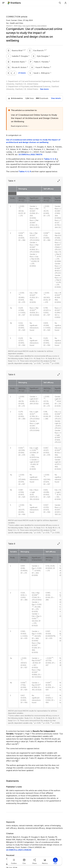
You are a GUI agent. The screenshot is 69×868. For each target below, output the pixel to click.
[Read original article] (20, 126)
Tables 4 (48, 159)
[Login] (66, 3)
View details (56, 98)
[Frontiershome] (14, 3)
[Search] (60, 3)
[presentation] (47, 164)
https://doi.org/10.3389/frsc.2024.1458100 (32, 26)
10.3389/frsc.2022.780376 (30, 154)
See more (44, 89)
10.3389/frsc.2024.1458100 (19, 850)
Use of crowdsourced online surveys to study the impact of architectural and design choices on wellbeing (33, 141)
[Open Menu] (3, 3)
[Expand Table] (59, 181)
